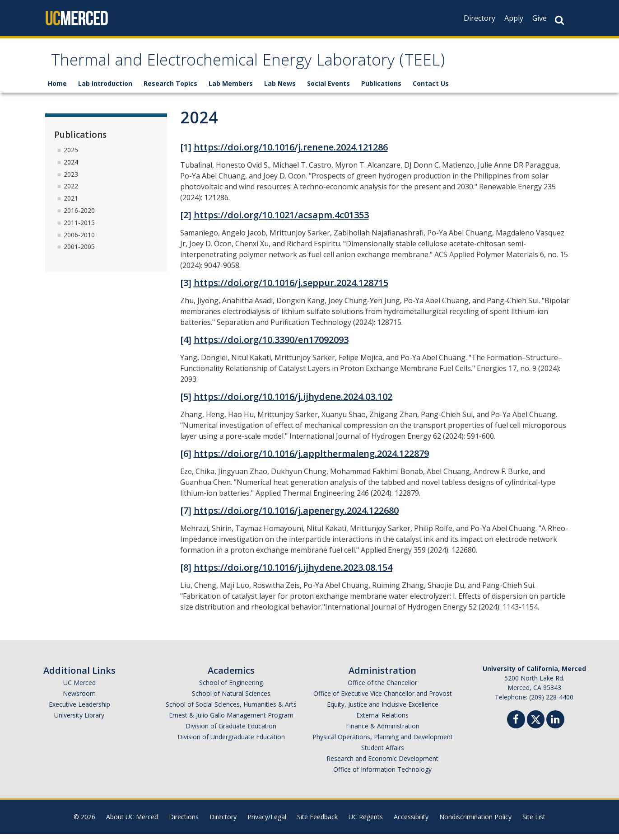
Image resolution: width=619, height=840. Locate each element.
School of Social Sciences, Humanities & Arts (231, 710)
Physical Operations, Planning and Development (383, 743)
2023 (71, 180)
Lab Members (231, 89)
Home (57, 89)
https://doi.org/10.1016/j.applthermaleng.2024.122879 (311, 459)
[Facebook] (516, 726)
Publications (381, 89)
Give (540, 18)
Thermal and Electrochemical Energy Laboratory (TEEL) (299, 65)
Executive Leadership (79, 710)
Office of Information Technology (382, 775)
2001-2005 (79, 252)
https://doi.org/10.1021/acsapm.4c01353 (281, 221)
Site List (534, 823)
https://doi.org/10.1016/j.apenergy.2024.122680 (296, 516)
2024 (71, 167)
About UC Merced (132, 823)
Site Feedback (317, 823)
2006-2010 (79, 240)
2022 (71, 192)
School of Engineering (231, 688)
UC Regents (366, 823)
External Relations (382, 721)
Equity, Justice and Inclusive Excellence (383, 710)
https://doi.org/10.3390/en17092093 (271, 345)
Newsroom (79, 699)
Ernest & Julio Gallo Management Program (231, 721)
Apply (514, 18)
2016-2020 (79, 216)
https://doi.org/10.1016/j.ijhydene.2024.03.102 (293, 402)
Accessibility (411, 823)
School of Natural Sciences (231, 699)
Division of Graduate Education (231, 732)
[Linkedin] (555, 726)
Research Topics (170, 89)
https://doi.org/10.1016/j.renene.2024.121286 (291, 153)
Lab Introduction (105, 89)
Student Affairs (383, 753)
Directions (184, 823)
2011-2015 (79, 228)
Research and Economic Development (382, 764)
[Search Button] (559, 20)
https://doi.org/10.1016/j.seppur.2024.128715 (291, 289)
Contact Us (431, 89)
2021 (71, 204)
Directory (479, 18)
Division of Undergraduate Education (231, 743)
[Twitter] (536, 724)
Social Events (328, 89)
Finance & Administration (383, 732)
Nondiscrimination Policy (475, 823)
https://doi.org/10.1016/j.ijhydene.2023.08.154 (293, 573)
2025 (71, 155)
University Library (79, 721)
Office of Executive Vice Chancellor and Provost (383, 699)
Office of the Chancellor (382, 688)
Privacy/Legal (267, 823)
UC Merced (79, 688)
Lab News (280, 89)
